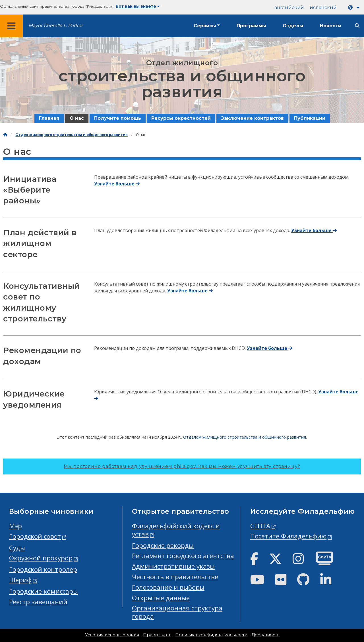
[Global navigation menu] (11, 26)
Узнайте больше (117, 184)
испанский (323, 8)
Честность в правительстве (175, 577)
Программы (251, 26)
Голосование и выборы (168, 587)
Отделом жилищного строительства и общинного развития (245, 437)
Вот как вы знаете (138, 6)
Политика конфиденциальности (211, 635)
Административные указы (173, 566)
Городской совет (35, 536)
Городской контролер (43, 569)
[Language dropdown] (355, 8)
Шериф (20, 580)
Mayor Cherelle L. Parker (56, 25)
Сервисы (205, 26)
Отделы (293, 26)
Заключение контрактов (252, 118)
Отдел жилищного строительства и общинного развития (72, 135)
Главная (49, 118)
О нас (77, 118)
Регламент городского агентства (183, 556)
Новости (331, 26)
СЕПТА (260, 526)
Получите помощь (118, 118)
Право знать (157, 635)
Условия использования (112, 635)
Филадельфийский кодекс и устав (176, 530)
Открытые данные (161, 598)
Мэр (15, 526)
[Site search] (357, 26)
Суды (17, 548)
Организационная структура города (177, 612)
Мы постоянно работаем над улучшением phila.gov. (182, 466)
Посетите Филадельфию (288, 536)
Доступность (265, 635)
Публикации (310, 118)
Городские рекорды (163, 545)
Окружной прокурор (41, 558)
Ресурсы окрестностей (181, 118)
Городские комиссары (44, 591)
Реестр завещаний (38, 602)
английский (289, 8)
